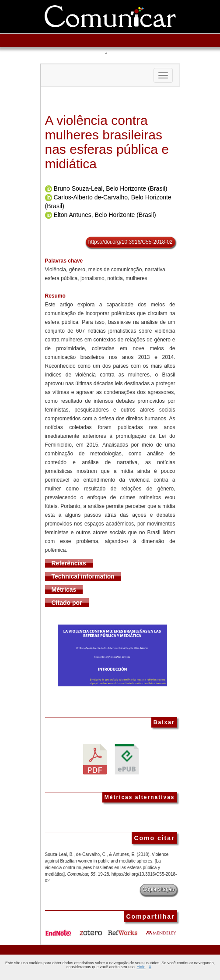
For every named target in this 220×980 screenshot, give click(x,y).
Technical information (83, 576)
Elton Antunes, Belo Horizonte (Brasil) (105, 215)
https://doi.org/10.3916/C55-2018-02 (131, 242)
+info (141, 967)
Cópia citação (159, 889)
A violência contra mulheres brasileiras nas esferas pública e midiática (107, 142)
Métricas (64, 589)
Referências (69, 563)
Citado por (67, 603)
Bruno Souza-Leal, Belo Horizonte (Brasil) (110, 188)
